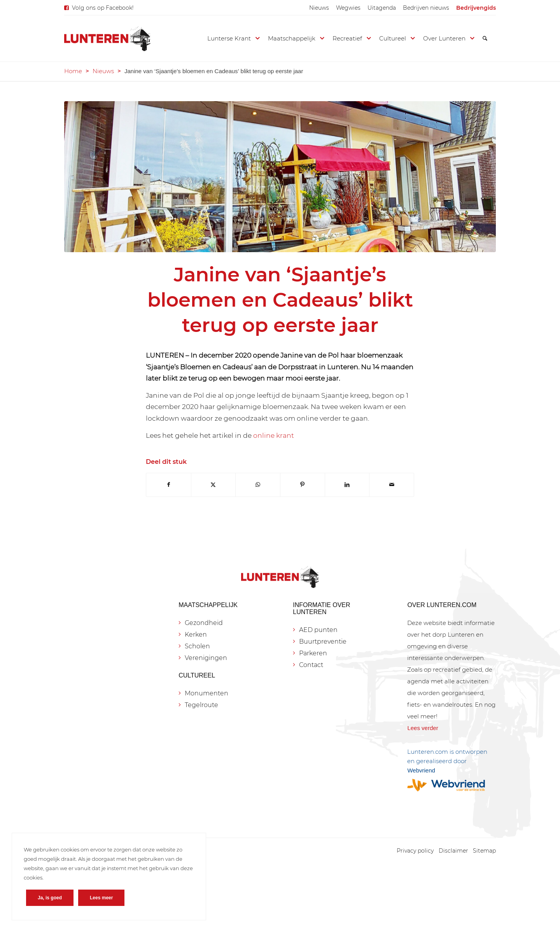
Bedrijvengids (476, 8)
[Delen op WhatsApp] (258, 485)
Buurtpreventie (323, 642)
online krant (274, 435)
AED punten (318, 630)
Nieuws (319, 8)
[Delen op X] (213, 485)
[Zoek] (485, 39)
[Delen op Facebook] (169, 485)
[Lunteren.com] (107, 39)
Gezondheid (204, 623)
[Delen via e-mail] (392, 485)
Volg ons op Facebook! (103, 8)
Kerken (196, 634)
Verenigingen (206, 658)
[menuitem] (319, 8)
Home (73, 71)
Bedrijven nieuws (426, 8)
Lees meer (101, 898)
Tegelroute (201, 705)
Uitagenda (382, 8)
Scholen (197, 646)
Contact (311, 665)
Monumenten (206, 693)
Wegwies (348, 8)
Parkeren (313, 653)
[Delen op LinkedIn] (347, 485)
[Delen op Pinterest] (303, 485)
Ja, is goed (50, 898)
